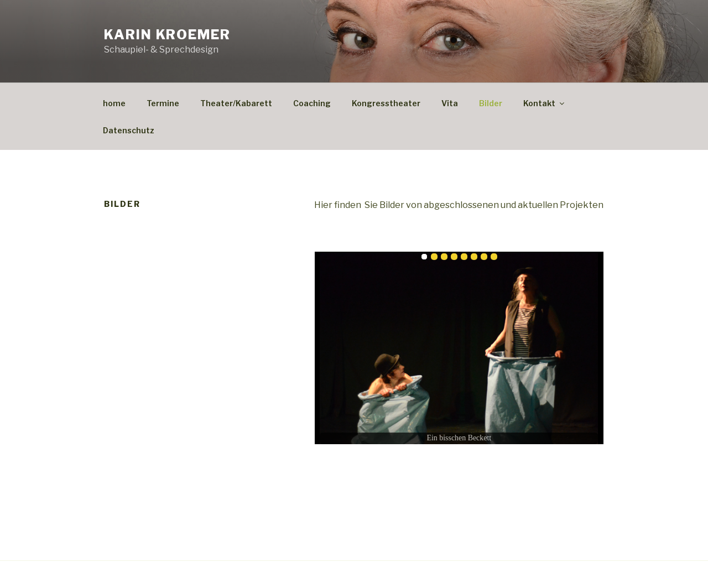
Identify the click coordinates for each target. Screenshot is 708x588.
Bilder (491, 103)
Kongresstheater (386, 103)
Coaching (312, 103)
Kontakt (545, 103)
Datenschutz (129, 130)
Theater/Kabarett (236, 103)
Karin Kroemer (167, 35)
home (114, 103)
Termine (163, 103)
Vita (450, 103)
